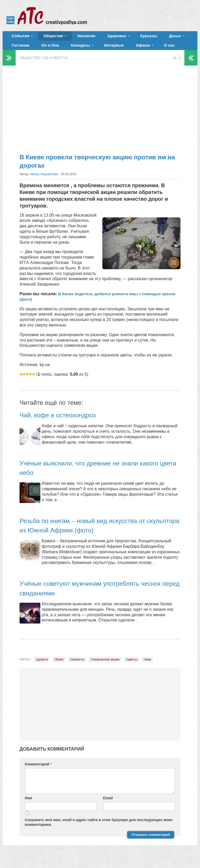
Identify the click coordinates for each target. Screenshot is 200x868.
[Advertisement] (100, 115)
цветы (132, 666)
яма (148, 666)
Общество (48, 38)
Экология (78, 38)
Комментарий (38, 771)
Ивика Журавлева (43, 181)
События (19, 38)
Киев (60, 666)
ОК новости (55, 65)
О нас (122, 51)
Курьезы (132, 38)
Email (108, 805)
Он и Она (19, 51)
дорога (43, 666)
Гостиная (179, 38)
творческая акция (106, 666)
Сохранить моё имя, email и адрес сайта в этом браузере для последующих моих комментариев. (99, 829)
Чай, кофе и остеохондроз (64, 422)
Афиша (99, 51)
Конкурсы (45, 51)
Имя (29, 805)
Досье (153, 38)
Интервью (74, 51)
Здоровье (104, 38)
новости (78, 666)
